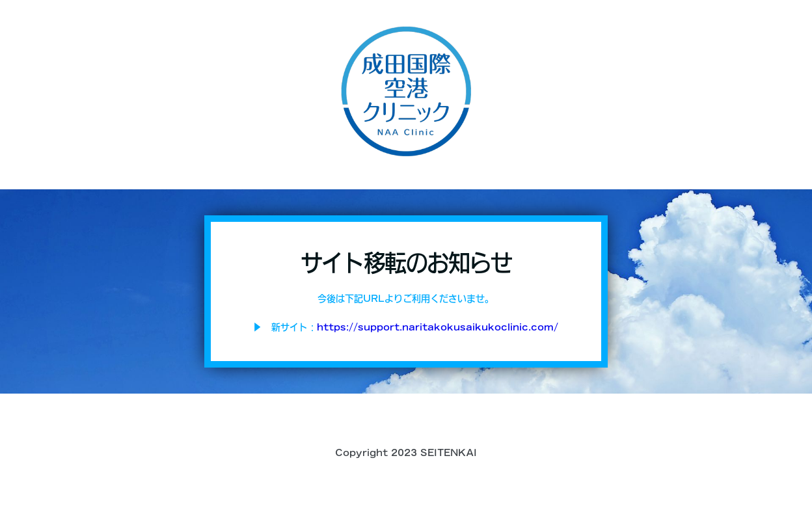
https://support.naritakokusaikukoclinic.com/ (438, 327)
